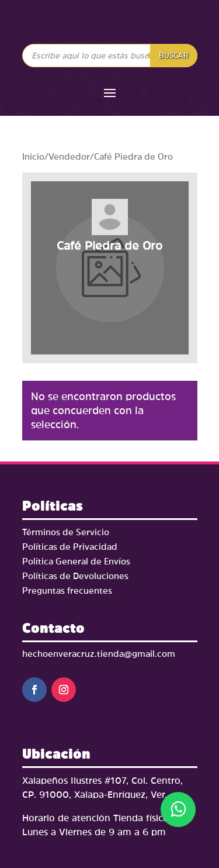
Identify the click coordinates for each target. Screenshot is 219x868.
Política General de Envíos (76, 561)
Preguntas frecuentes (67, 590)
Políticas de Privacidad (70, 547)
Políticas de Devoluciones (75, 576)
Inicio (33, 156)
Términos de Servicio (66, 532)
